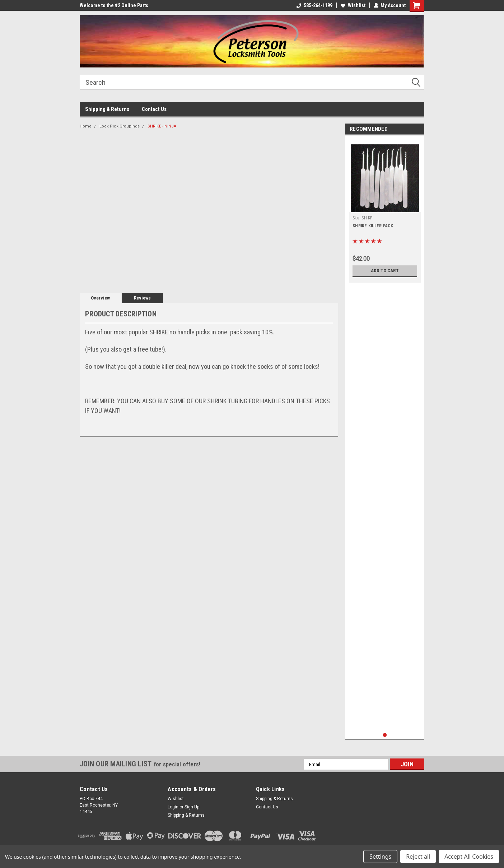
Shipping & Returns (107, 109)
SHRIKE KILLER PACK (373, 226)
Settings (380, 857)
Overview (100, 298)
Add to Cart (385, 271)
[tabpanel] (385, 211)
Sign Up (192, 807)
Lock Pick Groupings (120, 126)
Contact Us (154, 109)
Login (173, 807)
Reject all (418, 857)
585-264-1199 (314, 5)
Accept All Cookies (469, 857)
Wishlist (353, 5)
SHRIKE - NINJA (162, 126)
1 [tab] (385, 735)
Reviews (142, 298)
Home (86, 126)
